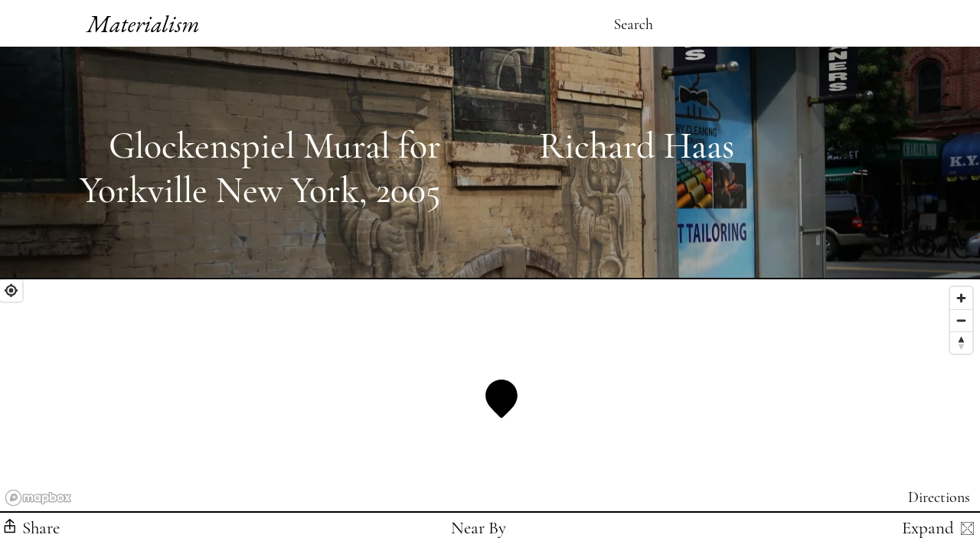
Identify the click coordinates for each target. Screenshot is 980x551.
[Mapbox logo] (38, 498)
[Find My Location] (11, 290)
